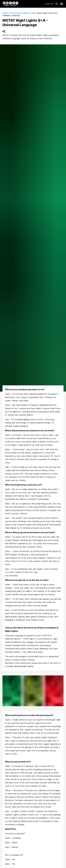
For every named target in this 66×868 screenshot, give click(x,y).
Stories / (33, 13)
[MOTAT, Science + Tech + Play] (11, 4)
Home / (5, 13)
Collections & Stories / (18, 13)
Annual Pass (49, 4)
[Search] (56, 4)
